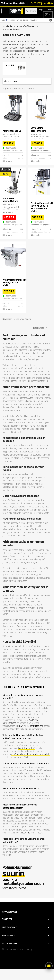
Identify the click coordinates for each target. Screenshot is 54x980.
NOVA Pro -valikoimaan (32, 833)
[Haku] (31, 11)
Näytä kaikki (7, 161)
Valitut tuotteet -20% (13, 3)
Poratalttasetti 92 (26, 748)
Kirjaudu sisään (46, 10)
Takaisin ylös (40, 328)
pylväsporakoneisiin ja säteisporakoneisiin (31, 754)
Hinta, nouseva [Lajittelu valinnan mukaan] (27, 81)
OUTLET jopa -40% (42, 3)
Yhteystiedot (9, 912)
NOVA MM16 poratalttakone (31, 726)
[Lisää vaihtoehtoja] (49, 966)
